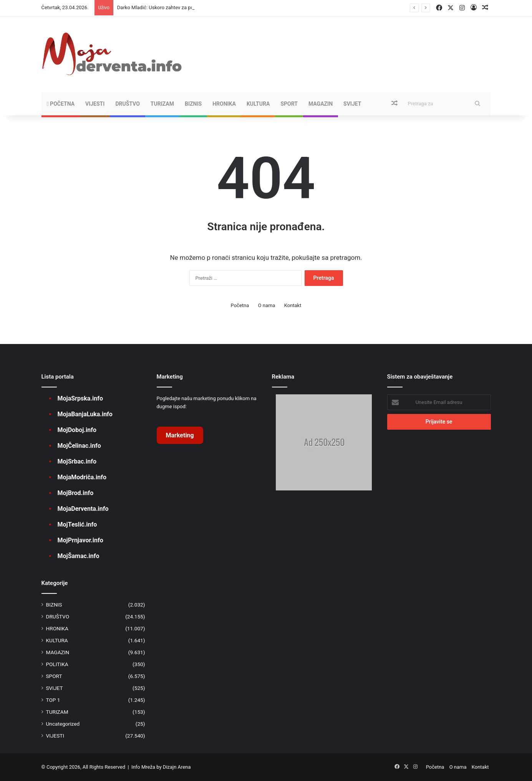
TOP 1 (53, 700)
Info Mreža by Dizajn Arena (161, 767)
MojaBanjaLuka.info (85, 414)
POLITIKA (57, 664)
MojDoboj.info (77, 430)
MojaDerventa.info (83, 509)
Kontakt (293, 305)
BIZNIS (193, 104)
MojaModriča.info (82, 477)
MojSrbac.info (77, 461)
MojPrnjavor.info (80, 540)
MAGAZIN (321, 104)
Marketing (180, 435)
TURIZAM (162, 104)
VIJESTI (95, 104)
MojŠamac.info (79, 556)
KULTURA (258, 104)
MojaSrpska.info (80, 398)
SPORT (289, 104)
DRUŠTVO (127, 104)
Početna (61, 104)
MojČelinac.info (79, 446)
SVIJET (352, 104)
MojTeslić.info (77, 524)
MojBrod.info (76, 493)
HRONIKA (224, 104)
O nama (267, 305)
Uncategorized (63, 724)
